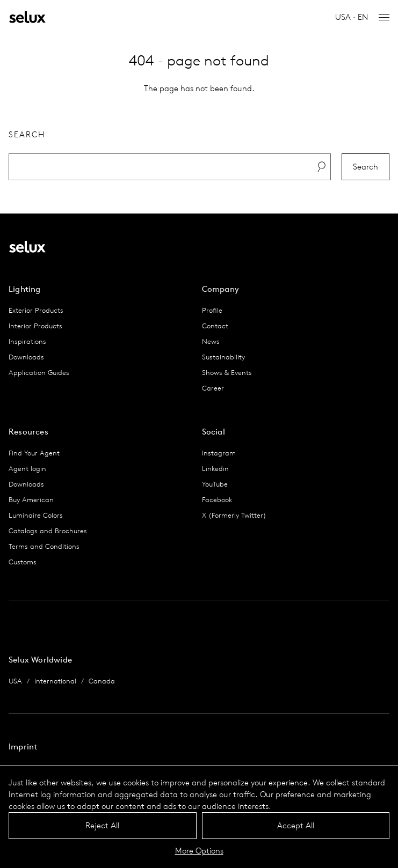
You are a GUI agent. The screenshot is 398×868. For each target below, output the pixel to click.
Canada (102, 681)
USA (15, 681)
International (55, 681)
